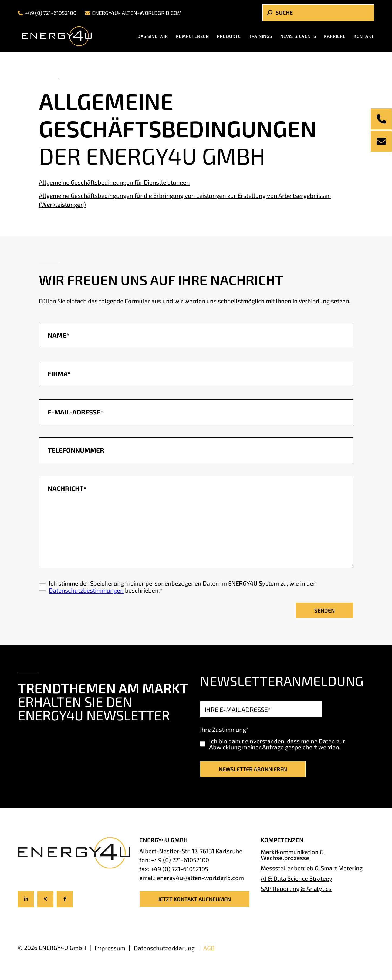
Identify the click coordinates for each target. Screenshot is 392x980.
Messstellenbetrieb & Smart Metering (312, 868)
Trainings (261, 36)
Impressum (110, 948)
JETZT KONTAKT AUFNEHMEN (194, 899)
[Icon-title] (26, 899)
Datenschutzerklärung (164, 948)
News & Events (298, 36)
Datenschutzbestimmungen (86, 590)
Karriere (335, 36)
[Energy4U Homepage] (61, 36)
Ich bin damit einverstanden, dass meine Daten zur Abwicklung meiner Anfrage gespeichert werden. (277, 744)
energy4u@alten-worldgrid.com (134, 13)
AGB (209, 948)
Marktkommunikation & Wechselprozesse (293, 855)
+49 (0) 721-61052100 (47, 13)
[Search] (318, 13)
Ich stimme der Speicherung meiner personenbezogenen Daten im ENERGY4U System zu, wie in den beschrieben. (183, 587)
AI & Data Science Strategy (297, 878)
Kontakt (364, 36)
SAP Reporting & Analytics (296, 888)
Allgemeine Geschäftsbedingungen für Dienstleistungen (114, 182)
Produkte (229, 36)
